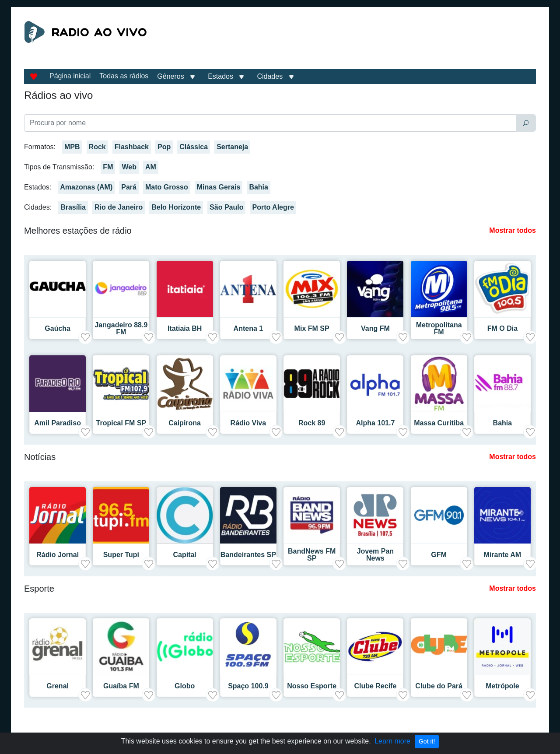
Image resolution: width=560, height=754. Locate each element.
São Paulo (226, 207)
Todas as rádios (124, 76)
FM (108, 167)
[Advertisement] (360, 43)
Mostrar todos (513, 230)
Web (129, 167)
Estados (220, 76)
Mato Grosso (167, 187)
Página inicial (70, 76)
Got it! (427, 741)
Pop (164, 147)
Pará (129, 187)
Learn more (392, 741)
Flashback (132, 147)
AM (151, 167)
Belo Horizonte (176, 207)
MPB (72, 147)
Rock (97, 147)
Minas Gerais (219, 187)
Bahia (259, 187)
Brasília (73, 207)
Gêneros (170, 76)
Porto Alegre (273, 207)
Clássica (194, 147)
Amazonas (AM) (86, 187)
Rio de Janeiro (119, 207)
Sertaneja (232, 147)
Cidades (270, 76)
